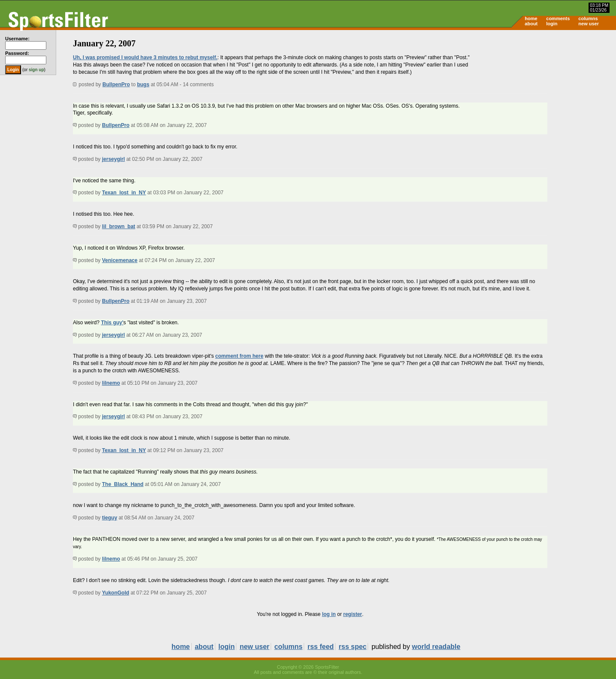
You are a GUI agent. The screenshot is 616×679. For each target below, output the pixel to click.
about (531, 24)
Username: (17, 39)
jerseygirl (113, 159)
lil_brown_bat (119, 226)
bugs (143, 84)
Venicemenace (120, 260)
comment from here (239, 356)
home (531, 18)
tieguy (110, 518)
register (353, 614)
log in (329, 614)
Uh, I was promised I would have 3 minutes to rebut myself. (145, 57)
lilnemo (111, 383)
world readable (436, 647)
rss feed (321, 647)
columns (588, 18)
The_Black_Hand (123, 484)
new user (589, 24)
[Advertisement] (543, 97)
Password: (17, 53)
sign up (36, 70)
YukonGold (116, 593)
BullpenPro (116, 84)
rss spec (353, 647)
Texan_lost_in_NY (124, 193)
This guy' (112, 323)
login (552, 24)
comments (558, 18)
